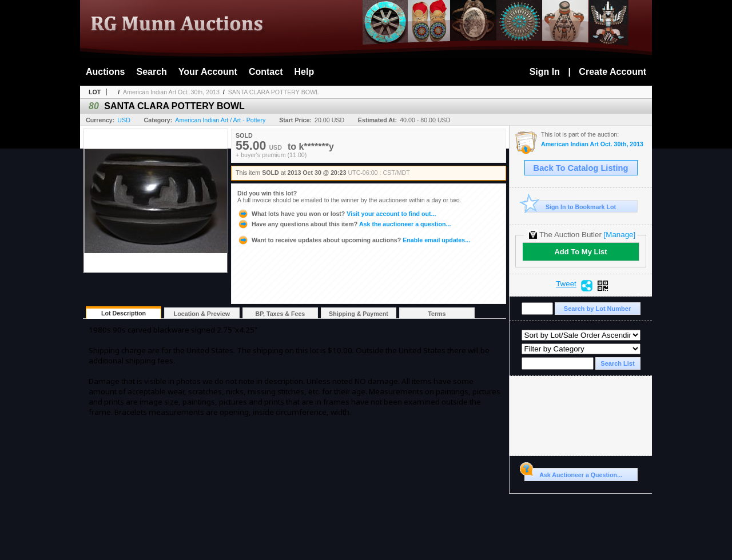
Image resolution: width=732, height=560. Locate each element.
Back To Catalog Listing (581, 168)
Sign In (545, 72)
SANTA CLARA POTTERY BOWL (274, 92)
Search (151, 72)
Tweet (566, 284)
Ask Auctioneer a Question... (573, 473)
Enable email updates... (354, 240)
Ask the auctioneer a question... (344, 224)
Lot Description (124, 313)
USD (124, 120)
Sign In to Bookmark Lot (570, 207)
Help (305, 72)
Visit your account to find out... (337, 214)
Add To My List (580, 252)
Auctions (105, 72)
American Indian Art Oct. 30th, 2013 (171, 92)
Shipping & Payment (359, 314)
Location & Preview (202, 314)
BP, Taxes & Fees (281, 314)
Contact (266, 72)
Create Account (612, 72)
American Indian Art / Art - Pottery (220, 120)
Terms (437, 314)
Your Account (208, 72)
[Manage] (620, 235)
